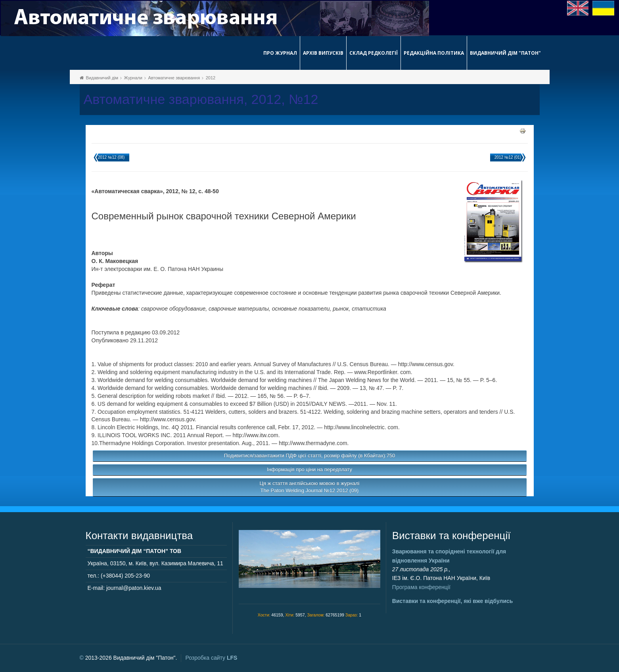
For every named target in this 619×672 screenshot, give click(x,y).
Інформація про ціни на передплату (309, 469)
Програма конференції (421, 587)
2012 (211, 78)
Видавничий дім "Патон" (505, 53)
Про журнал (280, 53)
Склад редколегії (374, 53)
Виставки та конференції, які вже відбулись (453, 601)
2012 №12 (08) (111, 157)
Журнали (133, 78)
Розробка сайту (211, 658)
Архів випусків (323, 53)
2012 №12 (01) (508, 157)
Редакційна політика (434, 53)
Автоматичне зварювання (174, 78)
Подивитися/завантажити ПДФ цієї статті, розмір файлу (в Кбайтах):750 (310, 456)
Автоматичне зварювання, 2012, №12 (201, 99)
